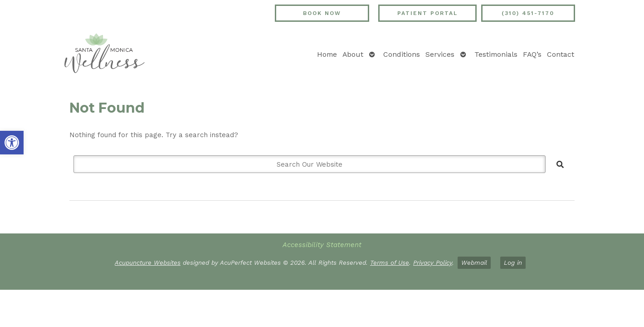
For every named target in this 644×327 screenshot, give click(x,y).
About (353, 54)
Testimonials (496, 54)
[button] (12, 143)
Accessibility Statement (322, 245)
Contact (561, 54)
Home (327, 54)
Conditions (402, 54)
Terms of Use (390, 263)
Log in (513, 263)
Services (440, 54)
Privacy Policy (433, 263)
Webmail (474, 263)
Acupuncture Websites (148, 263)
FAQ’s (532, 54)
